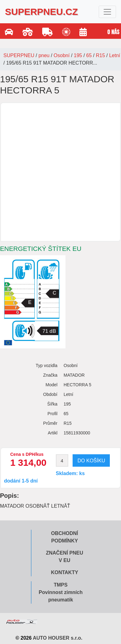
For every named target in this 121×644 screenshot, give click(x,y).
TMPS (60, 585)
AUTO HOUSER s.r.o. (58, 638)
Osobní (62, 55)
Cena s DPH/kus (27, 454)
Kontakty (65, 572)
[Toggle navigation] (107, 12)
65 (89, 55)
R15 (100, 55)
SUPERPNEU (19, 55)
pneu (44, 55)
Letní (115, 55)
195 (78, 55)
